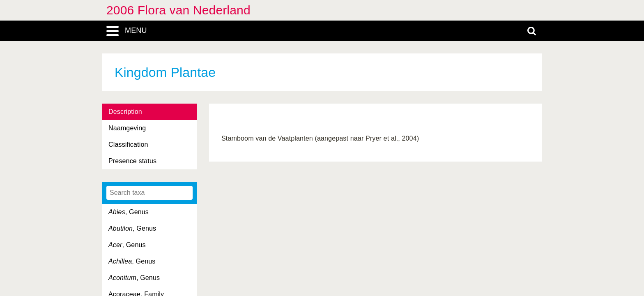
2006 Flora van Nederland (178, 10)
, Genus (129, 212)
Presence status (132, 161)
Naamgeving (127, 128)
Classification (128, 145)
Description (125, 112)
